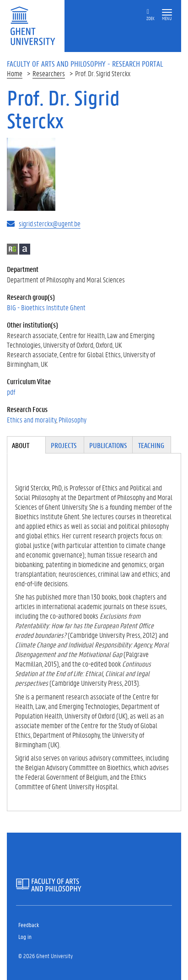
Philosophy (73, 420)
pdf (11, 392)
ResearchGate (12, 249)
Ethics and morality (32, 420)
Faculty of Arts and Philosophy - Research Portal (85, 63)
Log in (25, 936)
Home (15, 73)
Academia (25, 249)
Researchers (49, 73)
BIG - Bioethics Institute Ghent (46, 307)
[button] (167, 13)
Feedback (29, 925)
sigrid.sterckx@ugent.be (50, 223)
